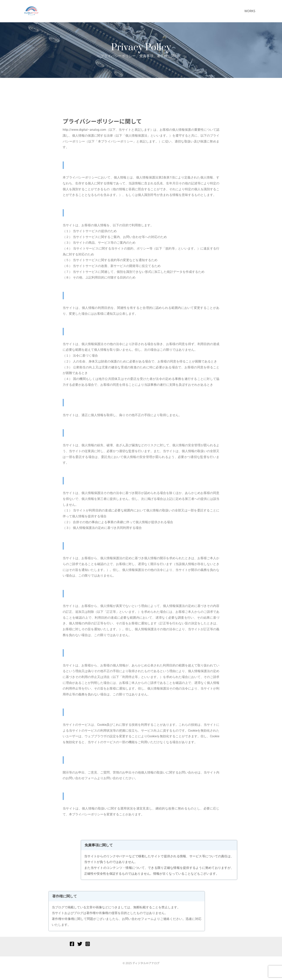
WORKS (250, 11)
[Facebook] (72, 944)
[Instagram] (88, 944)
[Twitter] (80, 944)
